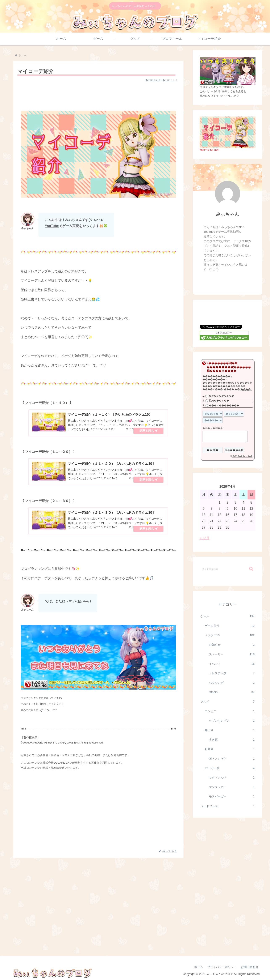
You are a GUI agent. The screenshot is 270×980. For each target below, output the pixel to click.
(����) (246, 389)
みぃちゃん (228, 214)
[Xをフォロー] (223, 280)
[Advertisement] (98, 94)
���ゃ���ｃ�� (221, 396)
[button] (251, 569)
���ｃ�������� (224, 405)
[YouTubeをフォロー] (232, 280)
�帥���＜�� (242, 456)
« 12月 (205, 538)
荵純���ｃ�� (219, 401)
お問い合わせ (250, 967)
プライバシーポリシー (222, 967)
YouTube (52, 226)
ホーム (199, 967)
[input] (228, 569)
